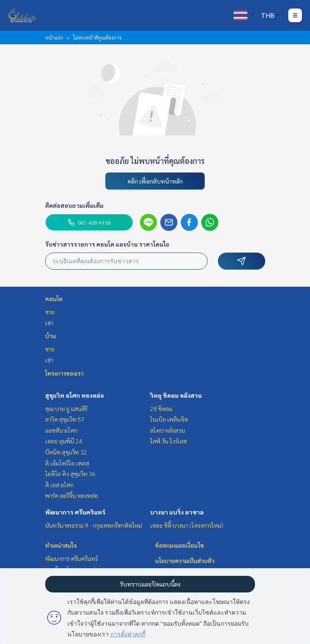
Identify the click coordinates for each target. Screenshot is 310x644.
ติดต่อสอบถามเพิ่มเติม (74, 205)
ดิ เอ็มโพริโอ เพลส (67, 463)
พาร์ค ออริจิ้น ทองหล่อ (72, 495)
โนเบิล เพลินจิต (169, 419)
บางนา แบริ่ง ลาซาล (177, 512)
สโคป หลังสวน (168, 430)
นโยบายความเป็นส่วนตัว (185, 561)
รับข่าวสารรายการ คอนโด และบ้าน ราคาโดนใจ (107, 244)
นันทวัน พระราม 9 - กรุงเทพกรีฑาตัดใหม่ (94, 525)
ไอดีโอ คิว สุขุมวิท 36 (70, 474)
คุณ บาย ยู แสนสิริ (66, 408)
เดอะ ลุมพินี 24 (64, 441)
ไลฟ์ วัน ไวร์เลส (168, 441)
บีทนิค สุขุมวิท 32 (66, 452)
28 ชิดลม (161, 408)
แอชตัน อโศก (61, 430)
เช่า (49, 323)
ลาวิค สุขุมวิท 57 (65, 419)
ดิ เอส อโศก (59, 485)
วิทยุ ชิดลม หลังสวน (176, 395)
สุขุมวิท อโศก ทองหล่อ (75, 395)
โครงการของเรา (64, 373)
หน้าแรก (54, 37)
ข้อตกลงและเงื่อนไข (180, 545)
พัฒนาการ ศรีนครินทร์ (75, 512)
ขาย (50, 312)
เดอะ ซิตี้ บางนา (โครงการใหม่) (187, 525)
